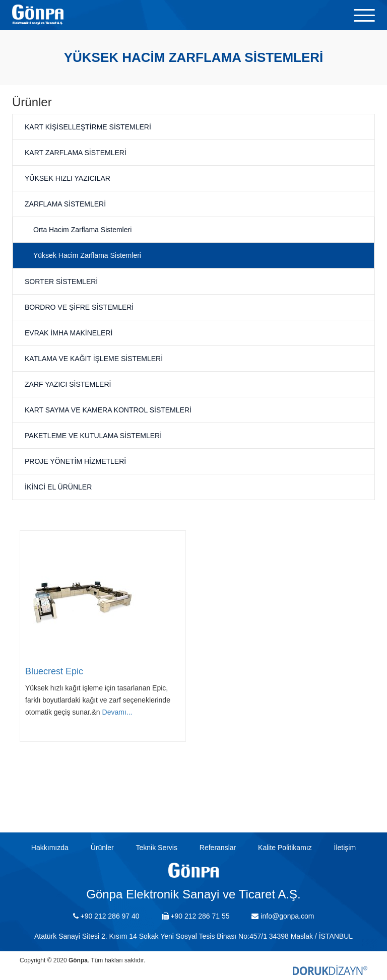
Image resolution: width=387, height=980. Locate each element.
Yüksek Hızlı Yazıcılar (68, 178)
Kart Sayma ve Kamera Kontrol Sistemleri (108, 410)
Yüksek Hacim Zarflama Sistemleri (87, 255)
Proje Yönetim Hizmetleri (75, 461)
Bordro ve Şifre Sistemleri (79, 307)
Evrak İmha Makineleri (69, 333)
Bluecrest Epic (54, 671)
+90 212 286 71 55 (196, 916)
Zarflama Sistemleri (65, 204)
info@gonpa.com (283, 916)
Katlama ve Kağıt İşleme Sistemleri (94, 359)
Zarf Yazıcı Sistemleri (68, 384)
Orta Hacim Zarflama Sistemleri (82, 230)
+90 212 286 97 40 (106, 916)
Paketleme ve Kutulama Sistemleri (93, 436)
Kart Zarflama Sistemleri (76, 153)
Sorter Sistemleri (61, 282)
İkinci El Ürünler (58, 487)
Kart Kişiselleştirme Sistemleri (88, 127)
